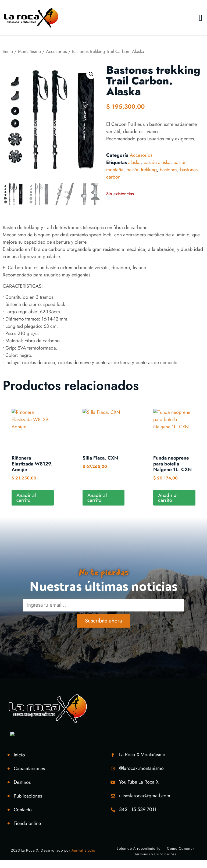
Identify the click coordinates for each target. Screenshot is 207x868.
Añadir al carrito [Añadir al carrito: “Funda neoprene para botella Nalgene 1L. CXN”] (168, 498)
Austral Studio (83, 850)
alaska (134, 162)
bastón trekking (142, 170)
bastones (168, 170)
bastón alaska (157, 162)
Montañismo (29, 51)
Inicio (8, 51)
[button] (201, 18)
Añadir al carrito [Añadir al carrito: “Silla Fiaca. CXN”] (97, 498)
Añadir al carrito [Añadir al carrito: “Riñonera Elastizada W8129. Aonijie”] (26, 498)
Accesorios (56, 51)
